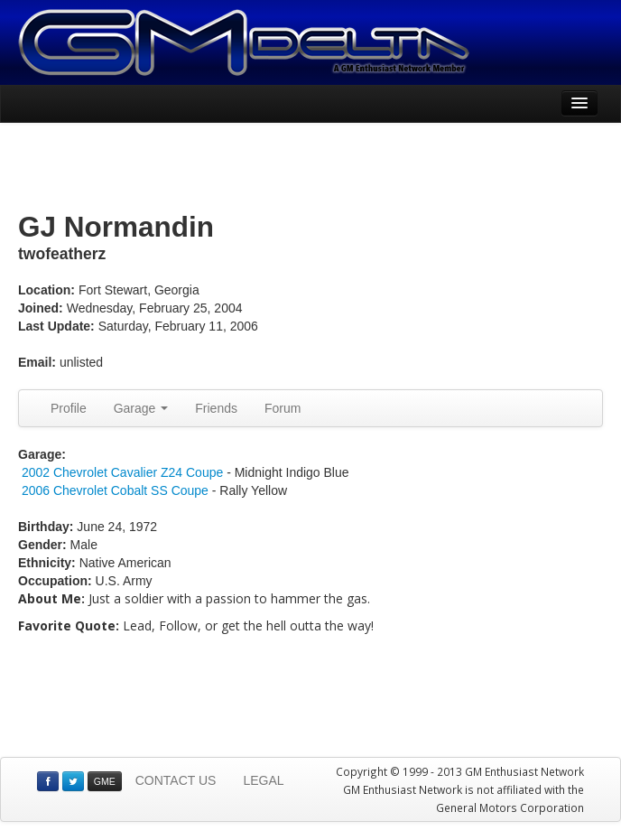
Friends (216, 408)
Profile (69, 408)
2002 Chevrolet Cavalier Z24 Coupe (122, 472)
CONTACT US (176, 780)
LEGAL (263, 780)
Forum (283, 408)
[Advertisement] (310, 168)
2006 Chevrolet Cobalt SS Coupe (115, 490)
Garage (141, 408)
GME (105, 781)
